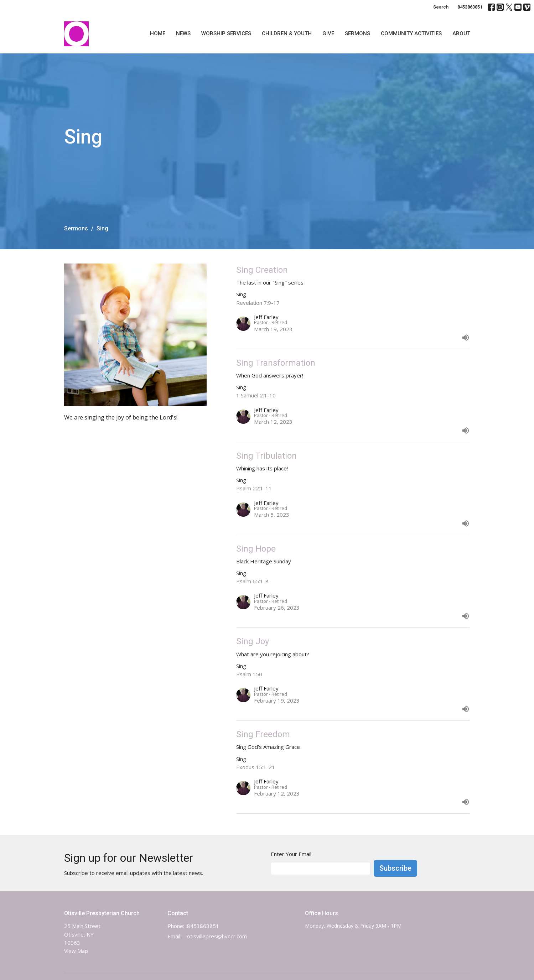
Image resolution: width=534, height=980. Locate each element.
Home (158, 33)
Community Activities (411, 33)
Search (441, 7)
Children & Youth (287, 33)
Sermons (357, 33)
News (183, 33)
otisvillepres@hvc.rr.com (217, 936)
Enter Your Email (291, 854)
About (461, 33)
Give (328, 33)
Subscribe (395, 868)
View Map (76, 951)
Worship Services (226, 33)
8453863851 (470, 7)
